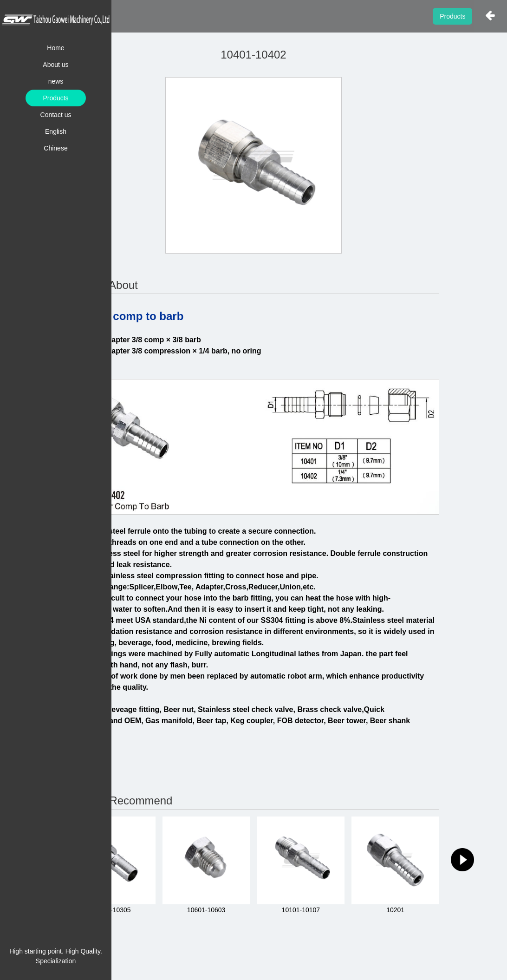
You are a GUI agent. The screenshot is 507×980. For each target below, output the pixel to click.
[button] (462, 860)
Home (55, 48)
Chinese (55, 148)
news (56, 81)
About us (55, 65)
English (56, 131)
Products (55, 98)
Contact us (56, 115)
